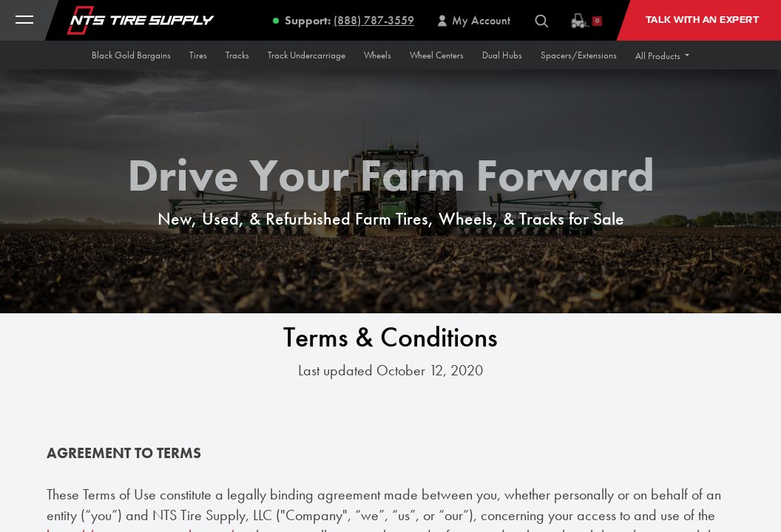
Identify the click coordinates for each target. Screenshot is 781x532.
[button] (662, 56)
